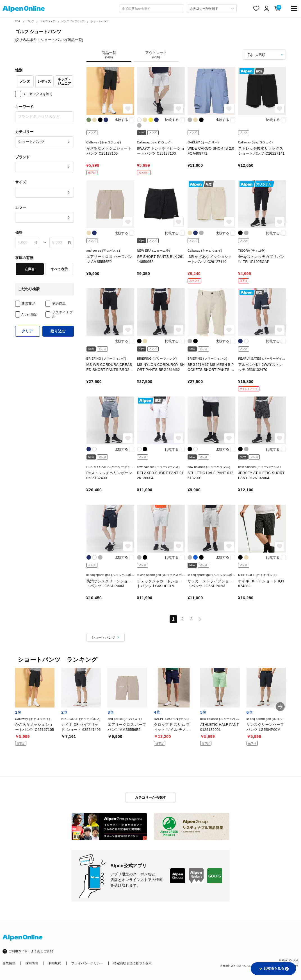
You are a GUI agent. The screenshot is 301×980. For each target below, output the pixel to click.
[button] (280, 707)
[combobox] (152, 9)
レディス (44, 81)
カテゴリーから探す (150, 797)
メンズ (25, 81)
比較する (121, 120)
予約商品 (59, 304)
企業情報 (9, 963)
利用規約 (55, 963)
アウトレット (156, 55)
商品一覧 (109, 55)
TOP (18, 21)
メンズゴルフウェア (73, 21)
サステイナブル (62, 314)
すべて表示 (59, 269)
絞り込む (58, 331)
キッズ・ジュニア (64, 81)
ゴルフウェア (48, 21)
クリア (27, 331)
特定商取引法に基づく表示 (133, 963)
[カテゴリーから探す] (212, 9)
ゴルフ (30, 21)
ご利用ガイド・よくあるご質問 (31, 951)
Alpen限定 (29, 314)
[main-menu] (294, 8)
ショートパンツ (100, 21)
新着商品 (28, 304)
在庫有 (30, 269)
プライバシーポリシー (87, 963)
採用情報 (32, 963)
